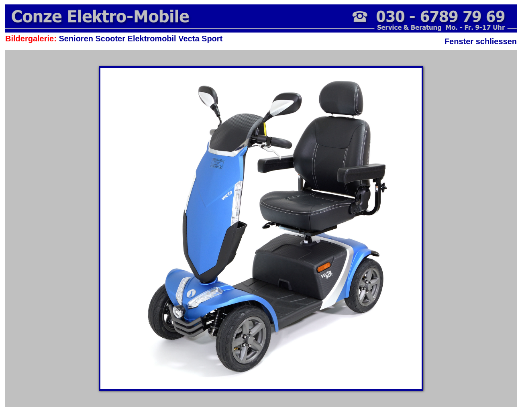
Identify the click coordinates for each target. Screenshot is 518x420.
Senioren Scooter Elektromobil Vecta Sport (141, 39)
